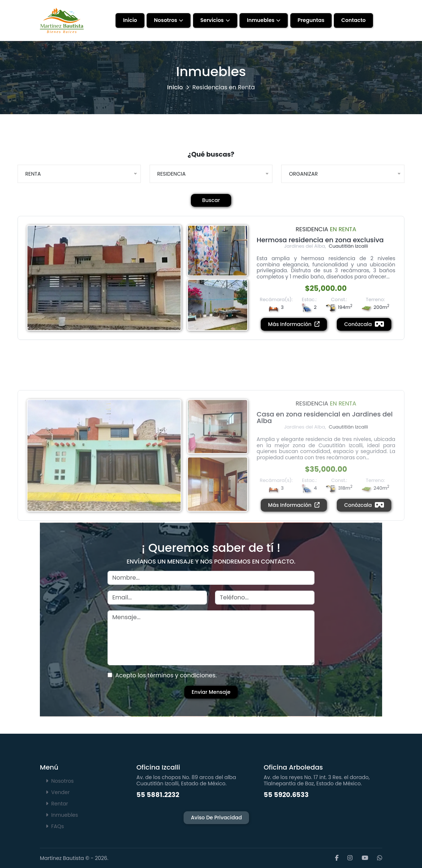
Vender (58, 792)
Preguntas (311, 20)
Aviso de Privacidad (216, 818)
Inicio (130, 20)
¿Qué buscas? (211, 154)
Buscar (211, 200)
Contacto (353, 20)
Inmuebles (261, 20)
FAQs (55, 826)
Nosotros (165, 20)
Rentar (57, 804)
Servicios (212, 20)
